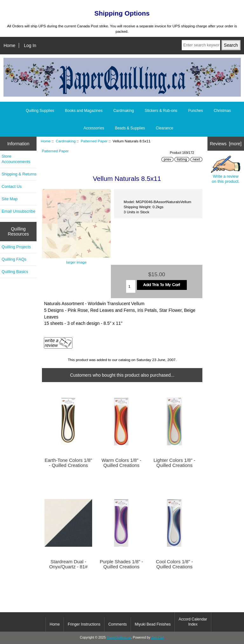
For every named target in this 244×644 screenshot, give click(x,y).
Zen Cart (158, 637)
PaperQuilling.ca (119, 637)
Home (9, 45)
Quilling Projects (16, 247)
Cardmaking (66, 141)
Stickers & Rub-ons (161, 111)
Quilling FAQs (14, 259)
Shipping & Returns (19, 174)
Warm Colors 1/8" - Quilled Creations (122, 463)
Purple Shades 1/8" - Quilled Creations (121, 564)
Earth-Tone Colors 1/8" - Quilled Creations (68, 463)
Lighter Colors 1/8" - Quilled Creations (174, 463)
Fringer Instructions (84, 624)
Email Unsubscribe (18, 211)
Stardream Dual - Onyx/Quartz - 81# (68, 564)
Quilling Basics (15, 272)
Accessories (94, 128)
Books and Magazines (84, 111)
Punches (196, 111)
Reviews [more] (226, 144)
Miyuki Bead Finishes (153, 624)
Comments (118, 624)
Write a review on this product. (226, 170)
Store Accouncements (16, 159)
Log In (30, 45)
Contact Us (12, 186)
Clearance (164, 128)
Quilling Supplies (40, 111)
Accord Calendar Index (193, 622)
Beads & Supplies (130, 128)
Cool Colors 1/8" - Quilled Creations (175, 564)
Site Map (10, 199)
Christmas (222, 111)
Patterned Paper (94, 141)
